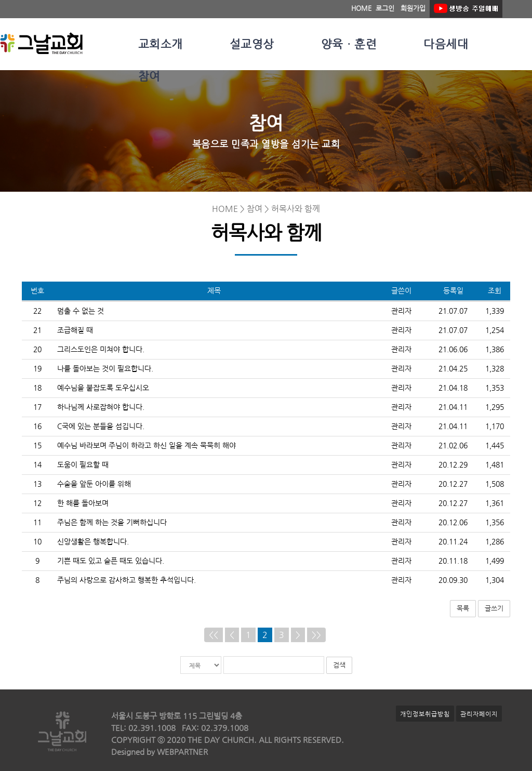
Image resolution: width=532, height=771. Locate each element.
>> (316, 635)
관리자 (401, 311)
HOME (361, 8)
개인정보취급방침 (425, 714)
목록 (463, 608)
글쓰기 (494, 608)
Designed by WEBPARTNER (159, 752)
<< (214, 635)
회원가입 (413, 8)
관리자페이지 (479, 714)
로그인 (385, 8)
